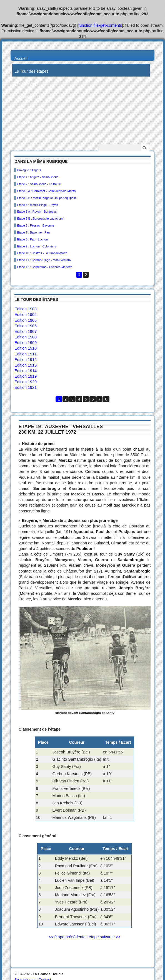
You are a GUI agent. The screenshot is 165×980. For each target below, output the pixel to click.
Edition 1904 (26, 315)
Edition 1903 (26, 309)
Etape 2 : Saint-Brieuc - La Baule (39, 184)
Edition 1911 (26, 354)
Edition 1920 (26, 382)
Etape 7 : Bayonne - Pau (33, 232)
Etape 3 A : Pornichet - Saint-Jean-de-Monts (46, 191)
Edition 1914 (26, 371)
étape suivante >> (104, 937)
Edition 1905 (26, 320)
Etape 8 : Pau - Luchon (32, 239)
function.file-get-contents (100, 25)
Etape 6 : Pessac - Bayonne (36, 225)
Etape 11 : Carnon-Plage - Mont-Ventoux (44, 260)
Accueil (21, 58)
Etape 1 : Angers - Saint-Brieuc (37, 177)
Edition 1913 (26, 365)
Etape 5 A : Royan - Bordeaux (37, 212)
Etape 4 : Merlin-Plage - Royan (37, 205)
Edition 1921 (26, 387)
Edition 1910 (26, 348)
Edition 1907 (26, 331)
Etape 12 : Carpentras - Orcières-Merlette (45, 267)
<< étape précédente (67, 937)
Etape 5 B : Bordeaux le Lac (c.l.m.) (41, 218)
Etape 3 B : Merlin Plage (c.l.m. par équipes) (46, 198)
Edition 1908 (26, 337)
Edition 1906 (26, 326)
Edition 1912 (26, 360)
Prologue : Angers (29, 170)
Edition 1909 (26, 343)
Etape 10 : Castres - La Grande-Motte (42, 253)
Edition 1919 (26, 376)
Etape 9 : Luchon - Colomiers (36, 246)
